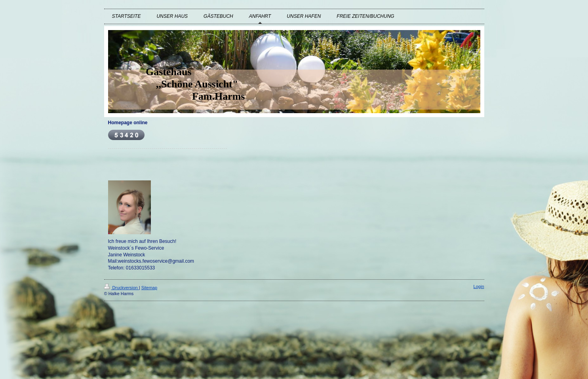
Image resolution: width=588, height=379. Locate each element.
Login (479, 286)
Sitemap (149, 288)
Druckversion (122, 288)
